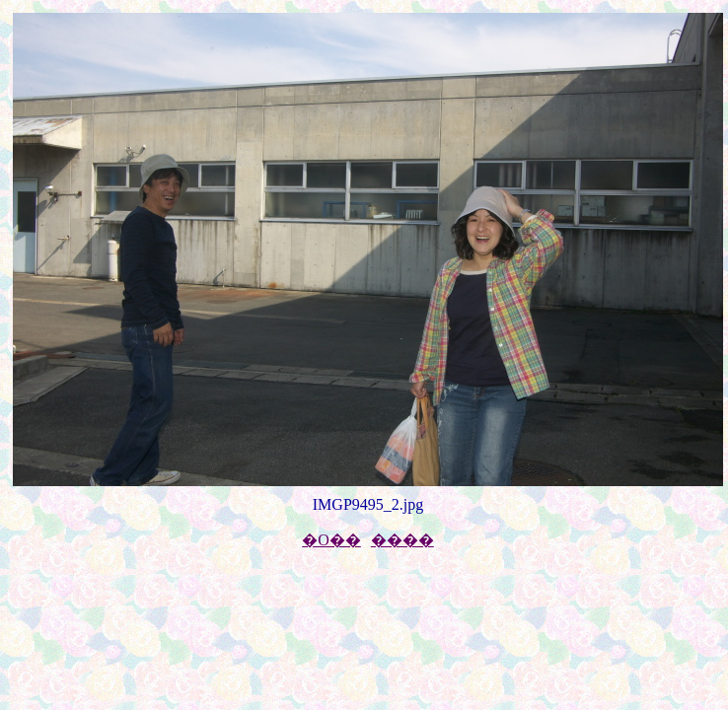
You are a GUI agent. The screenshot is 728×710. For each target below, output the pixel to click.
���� (402, 540)
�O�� (331, 540)
